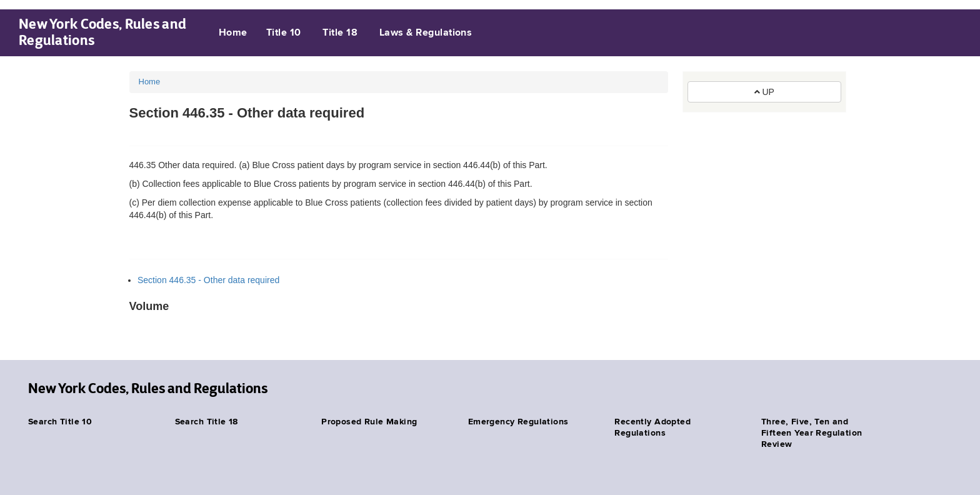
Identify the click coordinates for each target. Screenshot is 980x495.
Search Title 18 (207, 422)
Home (233, 33)
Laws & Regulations (426, 33)
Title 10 (284, 33)
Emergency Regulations (518, 422)
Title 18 (340, 33)
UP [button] (764, 92)
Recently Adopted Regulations (652, 427)
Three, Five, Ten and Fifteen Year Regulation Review (812, 433)
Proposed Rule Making (369, 422)
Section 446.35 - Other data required (208, 280)
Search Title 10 (60, 422)
